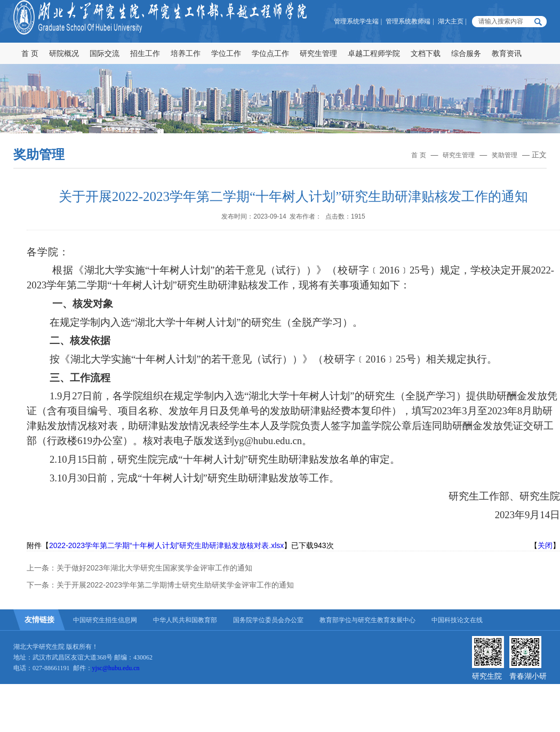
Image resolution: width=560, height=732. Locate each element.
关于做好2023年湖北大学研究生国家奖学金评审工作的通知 (154, 568)
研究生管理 (318, 53)
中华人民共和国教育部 (185, 620)
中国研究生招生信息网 (105, 620)
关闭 (545, 545)
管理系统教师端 (408, 21)
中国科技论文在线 (457, 620)
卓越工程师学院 (374, 53)
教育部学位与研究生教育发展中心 (367, 620)
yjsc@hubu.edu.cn (116, 668)
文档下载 (426, 53)
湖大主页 (451, 21)
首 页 (30, 53)
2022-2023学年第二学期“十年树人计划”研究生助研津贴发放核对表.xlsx (166, 545)
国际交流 (105, 53)
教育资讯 (507, 53)
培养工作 (186, 53)
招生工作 (145, 53)
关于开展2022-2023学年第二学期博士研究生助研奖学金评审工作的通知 (175, 585)
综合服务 (466, 53)
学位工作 (226, 53)
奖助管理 (505, 155)
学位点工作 (270, 53)
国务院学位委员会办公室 (268, 620)
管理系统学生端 (356, 21)
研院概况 (64, 53)
